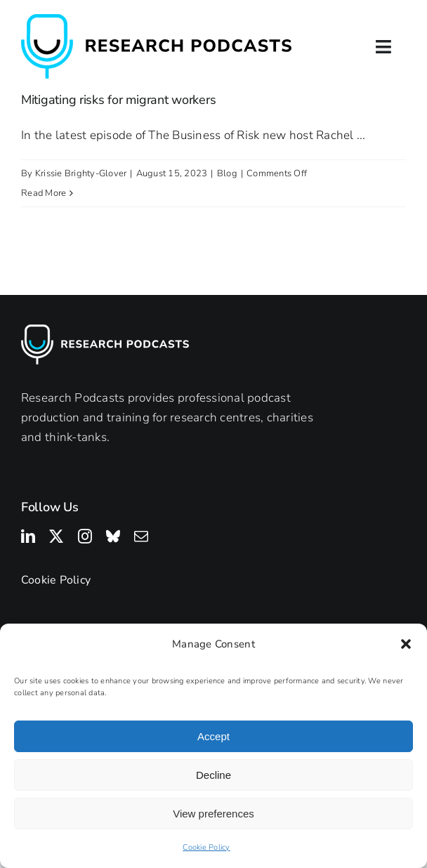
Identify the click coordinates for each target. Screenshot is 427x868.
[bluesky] (113, 537)
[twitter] (56, 537)
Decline (213, 775)
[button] (406, 644)
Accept (213, 736)
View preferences (213, 814)
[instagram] (85, 537)
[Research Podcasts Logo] (156, 20)
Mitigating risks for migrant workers (118, 100)
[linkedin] (28, 537)
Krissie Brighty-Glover (81, 173)
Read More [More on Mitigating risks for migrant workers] (44, 193)
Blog (227, 173)
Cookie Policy (206, 847)
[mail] (141, 537)
